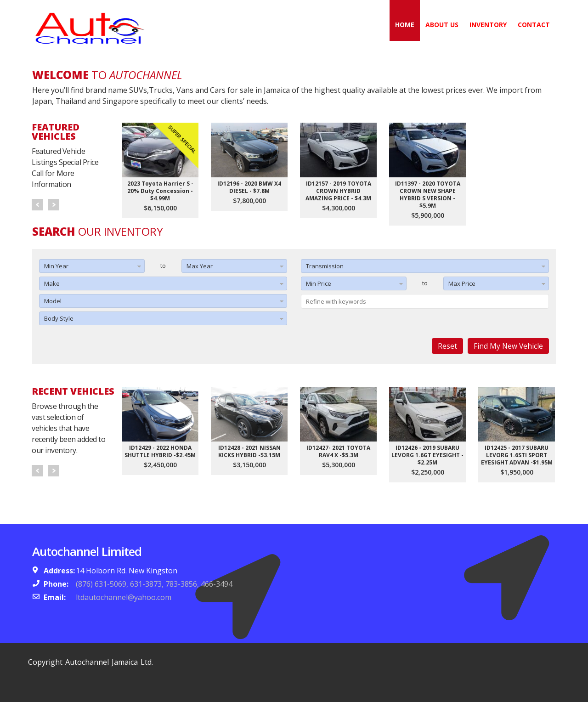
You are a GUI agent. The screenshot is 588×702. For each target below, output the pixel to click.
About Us (442, 25)
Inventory (488, 25)
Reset (447, 346)
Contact (534, 25)
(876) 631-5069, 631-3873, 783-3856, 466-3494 (154, 584)
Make (52, 283)
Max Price (462, 283)
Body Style (59, 318)
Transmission (325, 266)
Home (405, 25)
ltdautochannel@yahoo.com (124, 597)
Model (53, 301)
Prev (37, 205)
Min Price (319, 283)
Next (54, 205)
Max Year (200, 266)
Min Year (56, 266)
